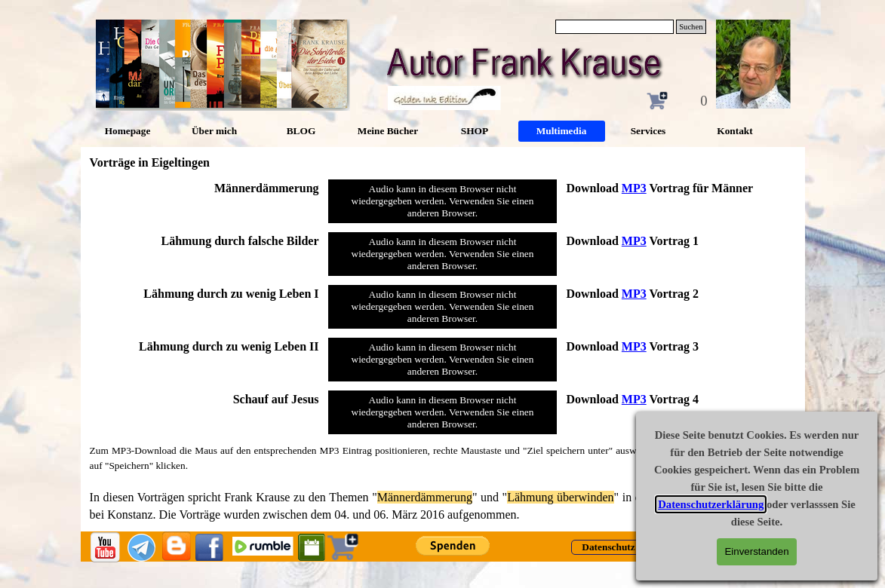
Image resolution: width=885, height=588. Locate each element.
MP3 (634, 188)
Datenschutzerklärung (711, 504)
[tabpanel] (204, 188)
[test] (609, 547)
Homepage (128, 131)
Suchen (691, 27)
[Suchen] (615, 27)
